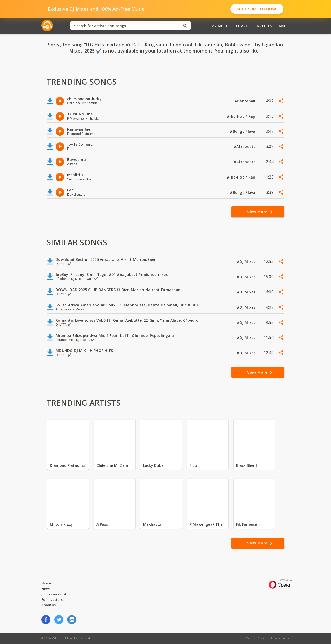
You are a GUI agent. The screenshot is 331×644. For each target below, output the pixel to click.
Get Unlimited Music (257, 9)
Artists (265, 26)
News (46, 589)
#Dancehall (245, 101)
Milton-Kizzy (61, 524)
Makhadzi (152, 524)
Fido (193, 465)
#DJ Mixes (247, 261)
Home (46, 583)
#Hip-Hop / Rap (242, 116)
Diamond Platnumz (67, 465)
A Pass (102, 524)
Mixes (284, 26)
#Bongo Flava (243, 131)
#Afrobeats (245, 147)
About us (48, 605)
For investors (52, 599)
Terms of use (255, 638)
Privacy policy (280, 638)
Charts (243, 26)
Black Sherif (247, 465)
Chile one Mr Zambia (115, 465)
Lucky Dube (153, 465)
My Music (220, 26)
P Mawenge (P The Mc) (208, 524)
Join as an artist (54, 594)
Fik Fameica (247, 524)
